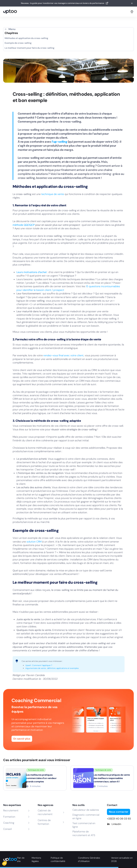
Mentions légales (36, 859)
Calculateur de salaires (86, 810)
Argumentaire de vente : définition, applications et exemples (52, 668)
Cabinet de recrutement (45, 812)
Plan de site (21, 859)
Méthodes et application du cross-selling (26, 38)
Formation (9, 817)
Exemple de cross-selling (18, 43)
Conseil (7, 829)
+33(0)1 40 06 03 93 (119, 819)
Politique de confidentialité (58, 859)
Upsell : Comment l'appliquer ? (39, 665)
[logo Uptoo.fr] (10, 12)
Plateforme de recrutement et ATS (84, 833)
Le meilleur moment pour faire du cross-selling (29, 48)
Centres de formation (44, 822)
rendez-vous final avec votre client (63, 355)
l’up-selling (60, 142)
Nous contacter (119, 812)
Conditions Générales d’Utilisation (89, 859)
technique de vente (53, 194)
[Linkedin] (120, 824)
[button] (7, 863)
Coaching (9, 823)
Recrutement (11, 810)
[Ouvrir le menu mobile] (132, 12)
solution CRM (34, 542)
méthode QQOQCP (24, 225)
